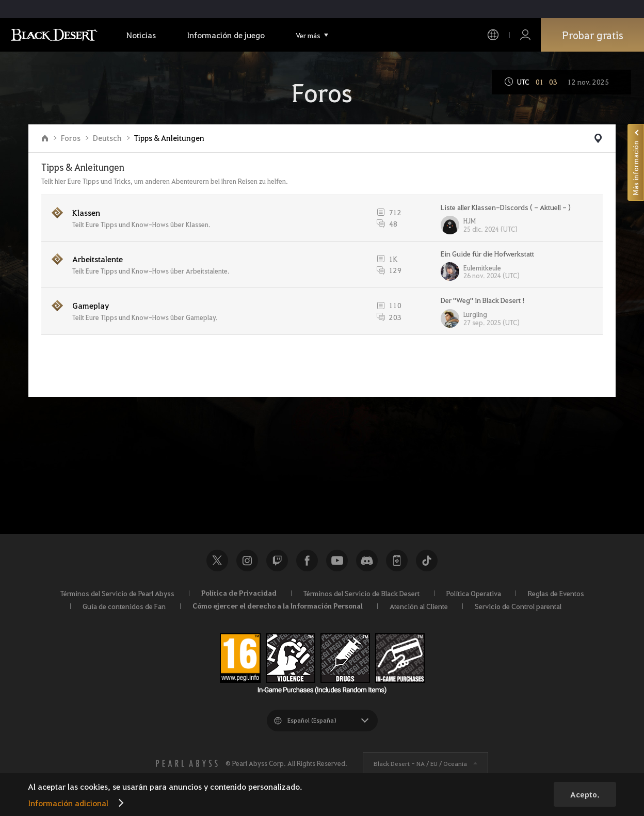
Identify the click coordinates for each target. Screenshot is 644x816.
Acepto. (585, 794)
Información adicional (68, 803)
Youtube (337, 561)
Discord (367, 561)
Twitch (277, 561)
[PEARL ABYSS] (187, 763)
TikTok (427, 561)
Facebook (307, 561)
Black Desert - (420, 763)
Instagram (247, 561)
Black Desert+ (397, 561)
